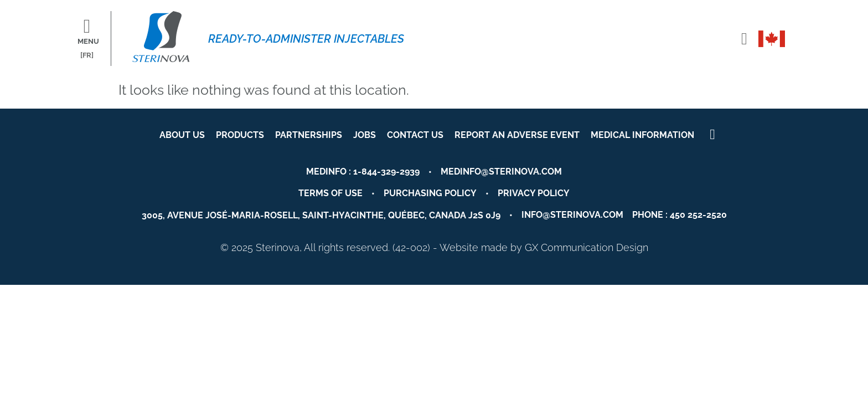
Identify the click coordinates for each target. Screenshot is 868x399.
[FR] (87, 55)
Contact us (415, 135)
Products (240, 135)
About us (182, 135)
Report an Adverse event (517, 135)
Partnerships (309, 135)
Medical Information (642, 135)
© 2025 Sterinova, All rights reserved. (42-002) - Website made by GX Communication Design (434, 247)
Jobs (365, 135)
